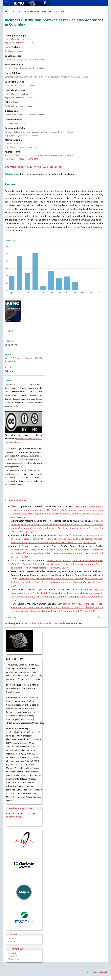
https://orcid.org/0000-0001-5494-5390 (21, 98)
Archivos (16, 11)
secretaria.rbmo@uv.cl (16, 817)
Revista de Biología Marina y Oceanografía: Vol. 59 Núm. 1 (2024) (64, 611)
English (11, 939)
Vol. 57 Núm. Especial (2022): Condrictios (40, 11)
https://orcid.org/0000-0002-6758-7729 (21, 159)
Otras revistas (14, 959)
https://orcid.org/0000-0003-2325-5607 (21, 43)
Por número (13, 953)
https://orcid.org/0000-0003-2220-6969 (21, 135)
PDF (11, 331)
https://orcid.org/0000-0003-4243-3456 (21, 147)
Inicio (7, 11)
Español (11, 942)
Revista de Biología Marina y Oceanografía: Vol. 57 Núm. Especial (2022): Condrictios (53, 542)
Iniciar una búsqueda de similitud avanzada (43, 623)
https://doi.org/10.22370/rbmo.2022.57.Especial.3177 (37, 167)
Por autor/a (13, 956)
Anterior (12, 617)
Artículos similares (16, 500)
